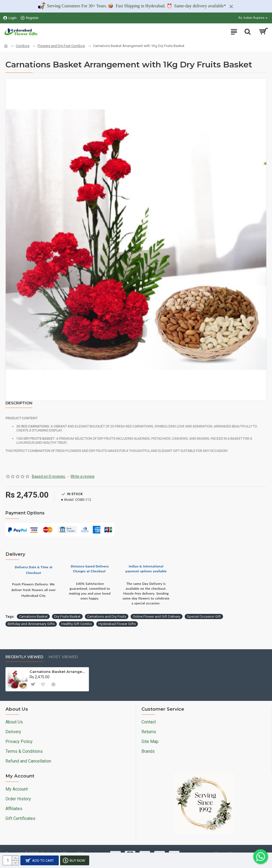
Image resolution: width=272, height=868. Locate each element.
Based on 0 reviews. (49, 476)
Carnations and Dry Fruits (107, 616)
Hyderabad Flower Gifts (117, 624)
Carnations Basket (33, 616)
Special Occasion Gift (204, 616)
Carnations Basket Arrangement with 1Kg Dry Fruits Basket (58, 672)
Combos (23, 46)
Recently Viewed (24, 657)
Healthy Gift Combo (77, 624)
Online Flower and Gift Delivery (157, 616)
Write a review (83, 476)
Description (19, 403)
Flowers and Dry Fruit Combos (61, 46)
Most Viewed (63, 657)
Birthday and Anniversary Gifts (31, 624)
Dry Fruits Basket (67, 616)
